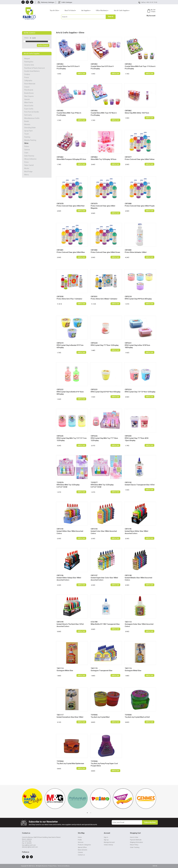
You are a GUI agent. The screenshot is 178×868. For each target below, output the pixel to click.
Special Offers (82, 847)
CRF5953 (94, 64)
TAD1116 (128, 668)
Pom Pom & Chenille (32, 112)
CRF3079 (94, 204)
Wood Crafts (29, 106)
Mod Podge (28, 172)
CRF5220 (94, 343)
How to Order (134, 837)
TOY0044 (60, 761)
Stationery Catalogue (48, 2)
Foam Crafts (29, 109)
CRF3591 (94, 297)
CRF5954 (128, 64)
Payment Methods (136, 840)
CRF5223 (94, 390)
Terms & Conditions (64, 866)
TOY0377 (94, 482)
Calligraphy (28, 81)
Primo (26, 162)
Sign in (106, 837)
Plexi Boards (29, 90)
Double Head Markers (32, 71)
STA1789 (94, 622)
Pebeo (27, 146)
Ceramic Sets (29, 65)
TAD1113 (128, 622)
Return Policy (134, 845)
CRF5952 (60, 64)
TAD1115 (94, 668)
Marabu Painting (30, 140)
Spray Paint (28, 131)
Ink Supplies (86, 10)
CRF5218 (128, 297)
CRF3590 (60, 297)
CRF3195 (128, 529)
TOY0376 (60, 482)
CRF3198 (128, 575)
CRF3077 (128, 157)
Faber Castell (29, 165)
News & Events (83, 850)
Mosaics (27, 124)
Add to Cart (81, 73)
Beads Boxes (29, 93)
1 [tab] (87, 813)
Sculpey (27, 74)
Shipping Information (136, 842)
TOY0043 (128, 715)
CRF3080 (128, 204)
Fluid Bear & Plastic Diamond (34, 68)
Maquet (27, 59)
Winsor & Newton (30, 159)
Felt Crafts (28, 115)
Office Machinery (102, 10)
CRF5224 (128, 390)
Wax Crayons (29, 96)
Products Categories (84, 845)
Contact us (81, 855)
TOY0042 (94, 715)
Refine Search (43, 45)
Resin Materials (30, 84)
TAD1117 (60, 715)
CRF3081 (60, 250)
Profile (80, 840)
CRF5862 (128, 111)
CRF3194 (94, 529)
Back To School (70, 10)
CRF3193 (60, 529)
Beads (27, 121)
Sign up (106, 840)
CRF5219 (60, 343)
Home (80, 837)
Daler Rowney (29, 156)
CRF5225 (60, 436)
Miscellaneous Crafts (32, 118)
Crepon (27, 87)
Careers (80, 852)
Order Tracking (135, 847)
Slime (26, 143)
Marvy (27, 175)
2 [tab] (91, 813)
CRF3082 (94, 250)
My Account (151, 16)
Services (81, 842)
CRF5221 (128, 343)
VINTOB (155, 866)
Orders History (108, 845)
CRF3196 (60, 575)
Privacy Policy (52, 866)
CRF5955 (60, 111)
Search (111, 17)
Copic (26, 153)
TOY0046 (94, 761)
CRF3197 (94, 575)
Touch (27, 134)
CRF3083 (128, 250)
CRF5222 (60, 390)
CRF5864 (94, 157)
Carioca (27, 150)
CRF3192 (128, 482)
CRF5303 (128, 436)
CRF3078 (60, 204)
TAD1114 (60, 668)
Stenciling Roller (30, 128)
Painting (27, 137)
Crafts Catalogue (67, 2)
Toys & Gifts (54, 10)
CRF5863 (60, 157)
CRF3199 (60, 622)
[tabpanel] (32, 800)
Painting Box (29, 62)
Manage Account (109, 842)
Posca (27, 77)
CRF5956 (94, 111)
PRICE (27, 38)
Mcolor (27, 168)
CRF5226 (94, 436)
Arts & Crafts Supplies (122, 10)
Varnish (27, 99)
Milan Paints (29, 102)
